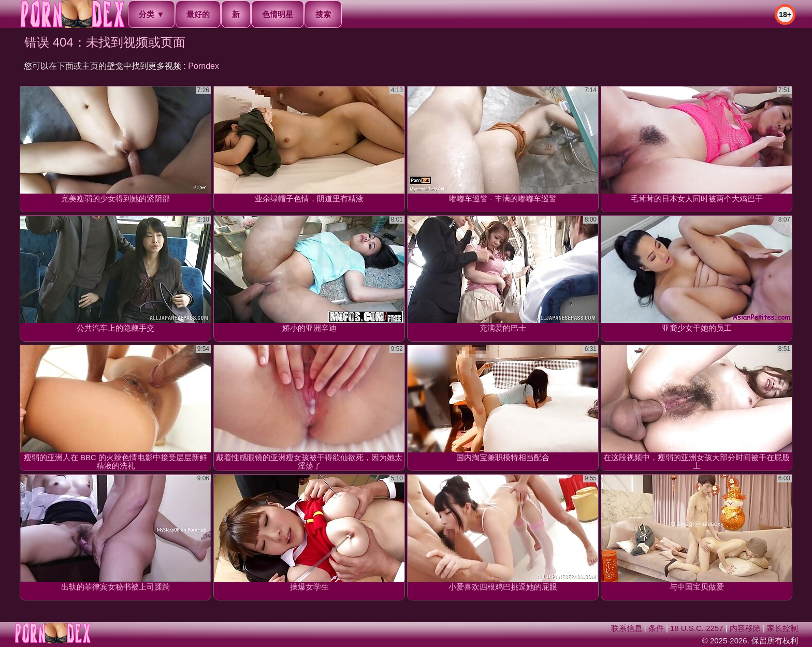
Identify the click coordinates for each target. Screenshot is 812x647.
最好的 (198, 14)
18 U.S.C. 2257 (697, 628)
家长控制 (782, 628)
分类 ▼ (151, 14)
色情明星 (278, 14)
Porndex (204, 66)
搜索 (323, 14)
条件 (656, 628)
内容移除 (745, 628)
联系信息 (627, 628)
